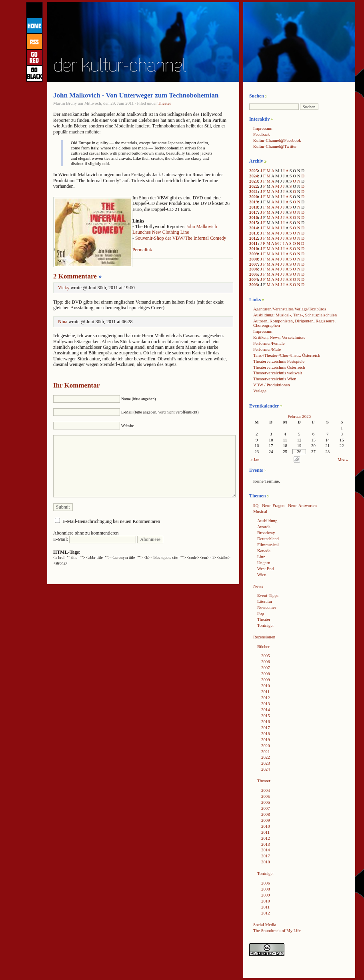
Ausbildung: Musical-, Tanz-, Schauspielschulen (295, 315)
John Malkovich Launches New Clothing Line (175, 229)
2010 (254, 248)
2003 (254, 284)
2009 (254, 254)
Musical (260, 511)
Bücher (263, 646)
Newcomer (267, 607)
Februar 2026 (299, 416)
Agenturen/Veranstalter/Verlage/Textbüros (290, 309)
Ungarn (264, 563)
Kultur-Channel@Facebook (277, 140)
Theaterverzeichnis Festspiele (279, 361)
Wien (262, 574)
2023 (254, 181)
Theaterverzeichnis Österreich (279, 367)
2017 (254, 212)
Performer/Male (267, 349)
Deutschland (268, 539)
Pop (261, 613)
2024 (254, 176)
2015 (254, 223)
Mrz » (343, 459)
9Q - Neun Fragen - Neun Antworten (285, 505)
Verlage (260, 391)
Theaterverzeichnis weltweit (278, 373)
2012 (254, 238)
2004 (254, 279)
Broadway (266, 533)
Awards (264, 527)
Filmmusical (268, 545)
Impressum (263, 128)
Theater (165, 103)
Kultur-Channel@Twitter (275, 146)
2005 (254, 274)
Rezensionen (264, 637)
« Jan (255, 459)
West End (265, 569)
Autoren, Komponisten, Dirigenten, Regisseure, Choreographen (294, 323)
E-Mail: (95, 539)
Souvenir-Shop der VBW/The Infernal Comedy (181, 238)
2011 (253, 243)
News (258, 586)
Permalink (142, 250)
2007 (254, 264)
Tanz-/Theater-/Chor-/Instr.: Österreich (287, 355)
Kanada (264, 551)
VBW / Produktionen (272, 385)
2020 (254, 197)
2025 (254, 171)
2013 (254, 233)
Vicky (64, 288)
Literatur (265, 601)
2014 (254, 228)
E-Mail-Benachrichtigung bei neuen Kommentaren (111, 521)
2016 (254, 217)
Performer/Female (269, 343)
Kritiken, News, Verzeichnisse (279, 337)
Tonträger (266, 625)
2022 (254, 186)
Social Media (265, 924)
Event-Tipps (268, 595)
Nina (63, 322)
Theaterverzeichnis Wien (275, 379)
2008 (254, 259)
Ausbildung (267, 521)
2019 (254, 202)
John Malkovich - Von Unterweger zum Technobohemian (136, 95)
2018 (254, 207)
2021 (254, 191)
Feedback (261, 134)
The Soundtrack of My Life (277, 930)
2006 (254, 269)
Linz (261, 557)
